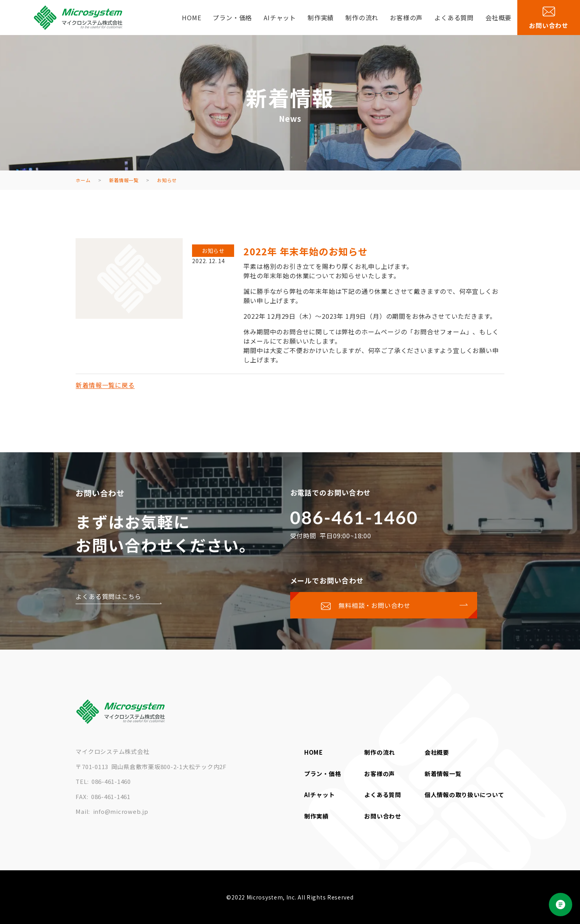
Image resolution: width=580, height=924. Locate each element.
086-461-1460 (354, 517)
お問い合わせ (383, 816)
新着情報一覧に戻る (105, 385)
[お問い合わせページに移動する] (384, 605)
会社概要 (498, 18)
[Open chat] (561, 905)
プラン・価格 (232, 18)
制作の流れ (362, 18)
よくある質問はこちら (108, 596)
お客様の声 (406, 18)
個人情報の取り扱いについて (465, 795)
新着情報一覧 (443, 774)
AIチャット (280, 18)
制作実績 (321, 18)
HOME (191, 18)
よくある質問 (454, 18)
